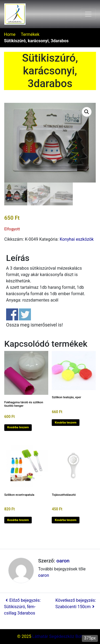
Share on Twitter (25, 314)
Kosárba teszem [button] (18, 427)
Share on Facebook (12, 314)
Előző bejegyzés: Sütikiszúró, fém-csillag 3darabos (22, 607)
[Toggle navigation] (88, 14)
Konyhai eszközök (77, 239)
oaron (63, 561)
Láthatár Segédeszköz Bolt (58, 636)
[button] (87, 112)
